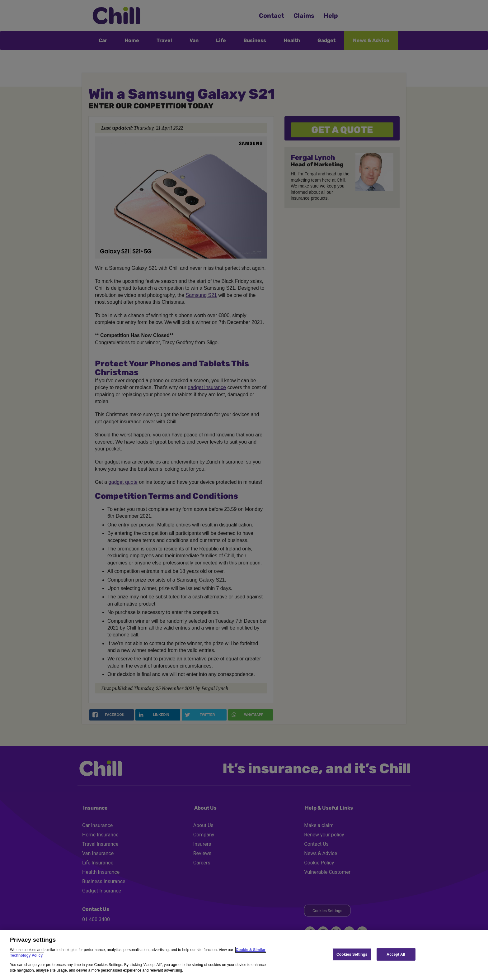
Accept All (396, 954)
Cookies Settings (352, 954)
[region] (244, 955)
